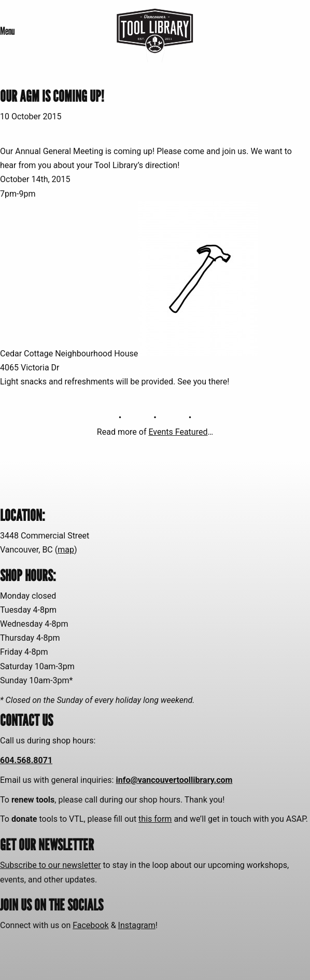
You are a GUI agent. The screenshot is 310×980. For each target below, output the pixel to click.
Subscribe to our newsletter (51, 865)
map (66, 550)
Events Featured (178, 432)
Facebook (90, 925)
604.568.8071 (26, 760)
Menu (7, 31)
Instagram (137, 925)
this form (155, 819)
